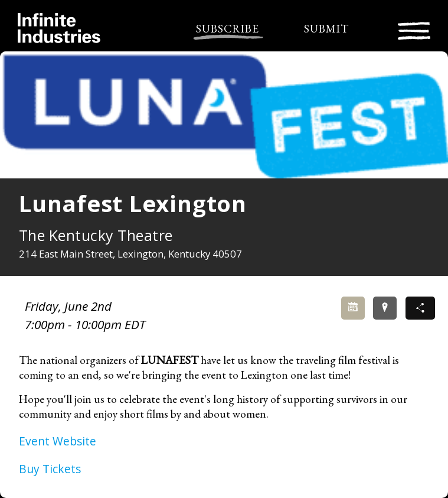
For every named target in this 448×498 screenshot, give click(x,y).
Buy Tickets (50, 469)
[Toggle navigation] (414, 29)
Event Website (58, 441)
